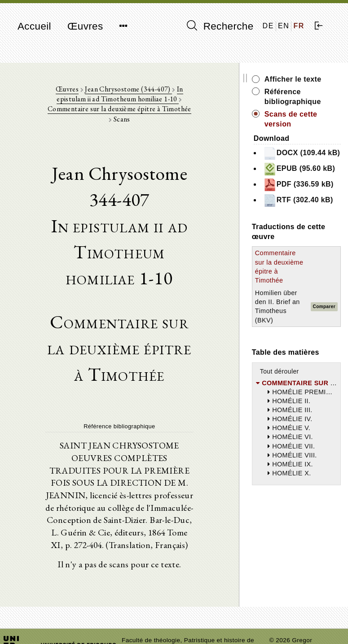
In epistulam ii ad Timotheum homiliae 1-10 (132, 95)
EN (284, 26)
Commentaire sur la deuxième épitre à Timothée (140, 105)
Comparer (334, 360)
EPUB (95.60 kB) (311, 183)
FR (299, 26)
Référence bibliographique (312, 97)
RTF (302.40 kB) (310, 235)
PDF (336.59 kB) (311, 209)
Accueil (34, 26)
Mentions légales (294, 637)
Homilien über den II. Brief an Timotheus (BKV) (292, 360)
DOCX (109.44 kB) (302, 158)
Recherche (220, 26)
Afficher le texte (312, 79)
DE (268, 26)
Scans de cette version (310, 119)
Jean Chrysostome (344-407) (120, 90)
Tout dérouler (299, 429)
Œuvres (85, 26)
